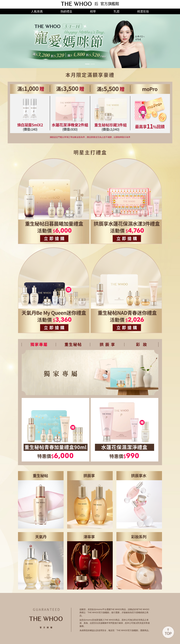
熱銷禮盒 (66, 11)
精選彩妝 (143, 11)
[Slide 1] (87, 64)
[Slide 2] (93, 64)
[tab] (39, 344)
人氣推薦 (37, 11)
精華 (93, 11)
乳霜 (117, 11)
